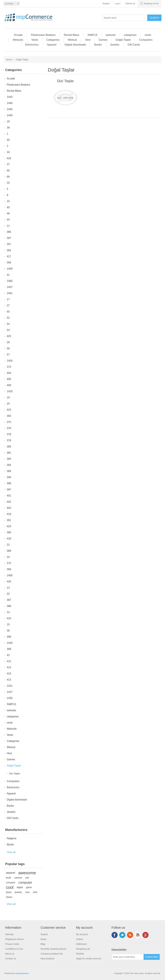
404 (9, 373)
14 (8, 612)
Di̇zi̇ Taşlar (15, 774)
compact (11, 882)
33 (8, 183)
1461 (10, 293)
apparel (11, 873)
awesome (27, 873)
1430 (10, 698)
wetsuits (111, 35)
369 (9, 569)
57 (8, 355)
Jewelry (115, 45)
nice (27, 892)
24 (8, 557)
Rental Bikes (71, 35)
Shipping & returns (14, 939)
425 (9, 336)
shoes (9, 897)
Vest (88, 40)
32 (8, 594)
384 (9, 465)
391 (9, 520)
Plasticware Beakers (43, 35)
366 (9, 232)
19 (8, 398)
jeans (9, 892)
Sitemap (9, 934)
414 (9, 667)
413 (9, 680)
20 (8, 404)
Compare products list (52, 954)
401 (9, 496)
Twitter (122, 935)
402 (9, 502)
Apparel (52, 45)
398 (9, 637)
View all (11, 852)
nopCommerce (22, 973)
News (43, 939)
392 (9, 416)
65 (8, 171)
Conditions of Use (14, 949)
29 (8, 342)
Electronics (32, 45)
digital (20, 887)
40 (8, 140)
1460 (10, 281)
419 (9, 514)
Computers (146, 40)
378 (9, 434)
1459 (10, 269)
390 (9, 532)
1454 (10, 361)
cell (27, 878)
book (8, 878)
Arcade (18, 35)
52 (8, 318)
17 (8, 299)
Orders (80, 939)
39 (8, 128)
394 (9, 477)
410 (9, 618)
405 (9, 379)
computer (25, 883)
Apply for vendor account (89, 959)
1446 (10, 103)
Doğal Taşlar (123, 40)
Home (9, 60)
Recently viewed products (53, 949)
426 (9, 582)
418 (9, 539)
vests (148, 35)
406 (9, 385)
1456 (10, 575)
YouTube (138, 935)
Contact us (11, 959)
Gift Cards (134, 45)
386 (9, 471)
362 (9, 250)
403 (9, 508)
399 (9, 649)
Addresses (81, 944)
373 (9, 367)
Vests (35, 40)
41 (8, 275)
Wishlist (80, 954)
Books (98, 45)
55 (8, 312)
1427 (10, 692)
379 (9, 440)
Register (106, 4)
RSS (130, 935)
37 (8, 164)
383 (9, 459)
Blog (43, 944)
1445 (10, 109)
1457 (10, 287)
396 (9, 483)
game (29, 887)
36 (8, 631)
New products (48, 959)
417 (9, 256)
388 (9, 606)
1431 (10, 686)
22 (8, 545)
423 (9, 410)
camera (18, 878)
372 (9, 563)
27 (8, 305)
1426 (10, 643)
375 (9, 422)
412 (9, 661)
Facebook (115, 935)
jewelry (18, 892)
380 (9, 447)
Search (44, 934)
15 (8, 624)
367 (9, 238)
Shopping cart (83, 949)
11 (8, 226)
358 (9, 263)
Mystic (10, 844)
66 (8, 177)
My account (82, 934)
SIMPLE (92, 35)
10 (8, 201)
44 (8, 220)
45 (8, 207)
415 (9, 674)
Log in (118, 4)
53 (8, 330)
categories (130, 35)
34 (8, 152)
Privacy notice (12, 944)
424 (9, 526)
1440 (10, 115)
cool (10, 887)
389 (9, 551)
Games (103, 40)
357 (9, 244)
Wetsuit (72, 40)
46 (8, 213)
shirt (35, 892)
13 (8, 588)
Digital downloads (75, 45)
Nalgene (12, 838)
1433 (10, 391)
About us (10, 954)
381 (9, 453)
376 (9, 428)
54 (8, 324)
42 (8, 655)
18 (8, 121)
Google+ (146, 935)
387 (9, 600)
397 (9, 490)
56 (8, 348)
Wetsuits (18, 40)
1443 (10, 97)
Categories (53, 40)
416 (9, 158)
